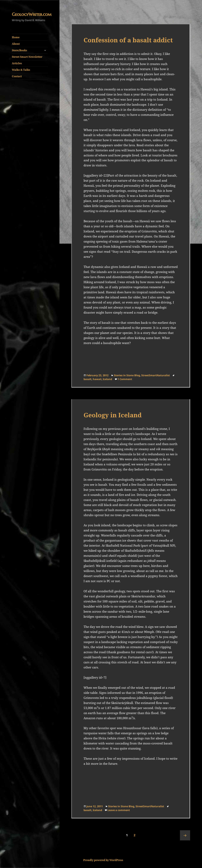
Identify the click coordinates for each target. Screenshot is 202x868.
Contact (17, 76)
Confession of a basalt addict (128, 40)
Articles (17, 63)
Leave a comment (119, 810)
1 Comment (125, 379)
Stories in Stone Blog (127, 375)
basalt (88, 379)
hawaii (97, 379)
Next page (185, 835)
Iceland (107, 379)
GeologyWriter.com (32, 14)
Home (16, 37)
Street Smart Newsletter (27, 57)
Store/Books (20, 50)
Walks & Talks (21, 70)
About (16, 44)
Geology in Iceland (113, 415)
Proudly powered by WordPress (103, 860)
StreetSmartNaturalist (156, 375)
